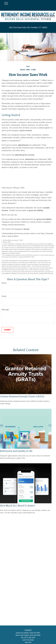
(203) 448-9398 (35, 635)
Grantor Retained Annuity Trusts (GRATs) (22, 397)
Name (4, 283)
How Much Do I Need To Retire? (18, 506)
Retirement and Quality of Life (16, 451)
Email (4, 296)
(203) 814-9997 (35, 633)
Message (5, 310)
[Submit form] (7, 330)
